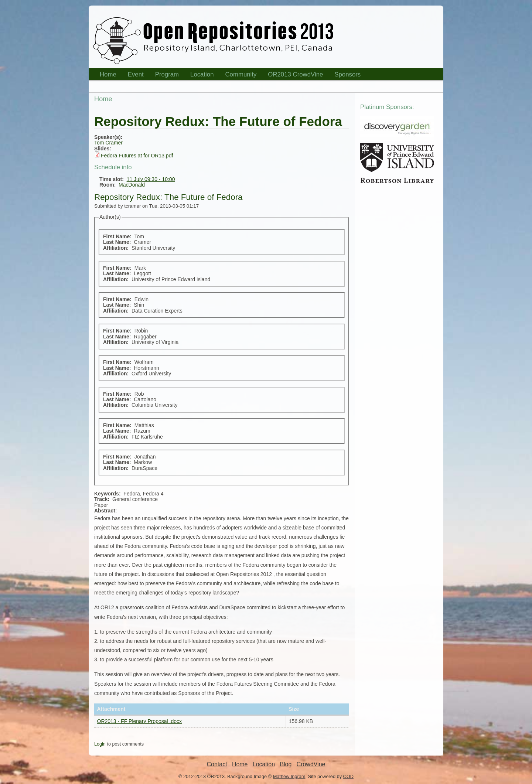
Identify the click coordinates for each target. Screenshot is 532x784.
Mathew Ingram (289, 776)
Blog (286, 764)
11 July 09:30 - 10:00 (151, 179)
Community (241, 74)
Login (100, 744)
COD (348, 776)
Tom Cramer (108, 143)
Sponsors (345, 76)
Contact (217, 764)
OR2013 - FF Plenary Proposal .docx (140, 721)
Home (106, 76)
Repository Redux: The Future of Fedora (168, 197)
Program (165, 76)
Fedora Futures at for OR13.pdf (137, 156)
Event (133, 76)
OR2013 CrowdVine (295, 74)
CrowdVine (311, 764)
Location (200, 76)
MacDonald (132, 185)
